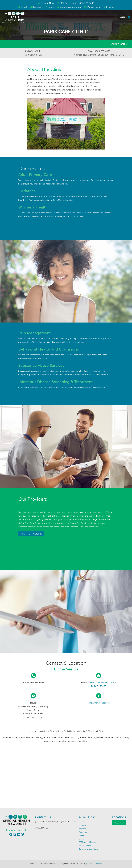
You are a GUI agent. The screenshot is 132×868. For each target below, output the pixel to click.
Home (82, 822)
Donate (82, 839)
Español (110, 7)
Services (82, 829)
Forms (51, 7)
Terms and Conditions (89, 849)
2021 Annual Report (87, 842)
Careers (82, 835)
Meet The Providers (31, 534)
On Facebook (99, 703)
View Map (119, 823)
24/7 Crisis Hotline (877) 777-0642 (77, 3)
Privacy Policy (85, 846)
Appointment (71, 7)
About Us (83, 832)
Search (24, 7)
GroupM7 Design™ (94, 864)
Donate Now (48, 3)
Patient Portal (94, 7)
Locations (38, 7)
